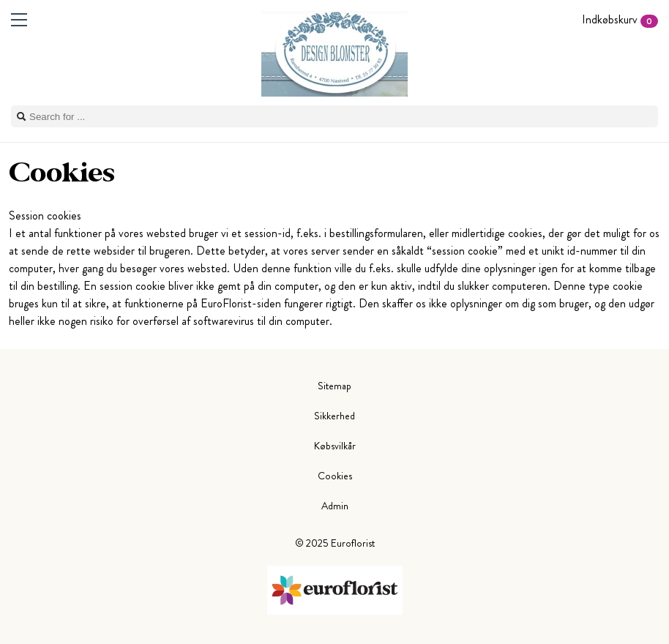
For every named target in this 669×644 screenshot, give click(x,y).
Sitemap (334, 386)
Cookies (335, 476)
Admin (335, 506)
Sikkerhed (334, 416)
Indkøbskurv (620, 19)
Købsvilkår (335, 446)
